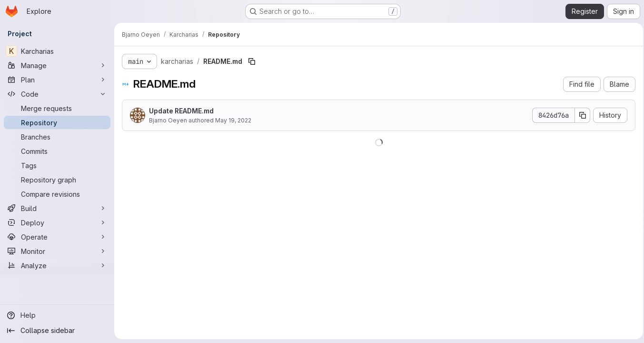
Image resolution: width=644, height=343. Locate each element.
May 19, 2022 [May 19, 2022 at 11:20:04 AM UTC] (233, 120)
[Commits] (57, 151)
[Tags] (57, 165)
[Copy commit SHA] (580, 115)
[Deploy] (57, 222)
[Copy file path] (252, 61)
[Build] (57, 208)
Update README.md (181, 111)
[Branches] (57, 137)
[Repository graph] (57, 180)
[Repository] (57, 122)
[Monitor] (57, 251)
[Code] (57, 94)
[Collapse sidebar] (57, 331)
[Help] (57, 315)
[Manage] (57, 65)
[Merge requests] (57, 108)
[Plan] (57, 80)
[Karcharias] (57, 51)
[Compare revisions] (57, 194)
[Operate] (57, 237)
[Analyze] (57, 265)
